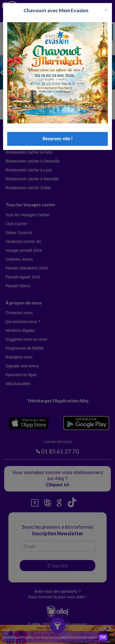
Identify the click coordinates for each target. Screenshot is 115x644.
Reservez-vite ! (57, 139)
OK (103, 637)
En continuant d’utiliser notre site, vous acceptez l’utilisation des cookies (50, 637)
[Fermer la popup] (106, 10)
